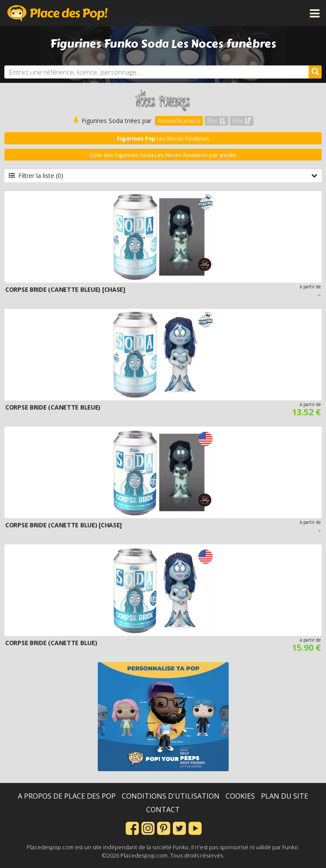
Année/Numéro (179, 121)
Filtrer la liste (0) (163, 176)
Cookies (240, 796)
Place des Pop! (58, 13)
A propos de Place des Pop (67, 796)
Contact (163, 810)
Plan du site (285, 796)
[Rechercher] (315, 72)
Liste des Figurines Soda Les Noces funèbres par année (163, 155)
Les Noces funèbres (163, 138)
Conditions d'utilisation (171, 796)
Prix (216, 121)
